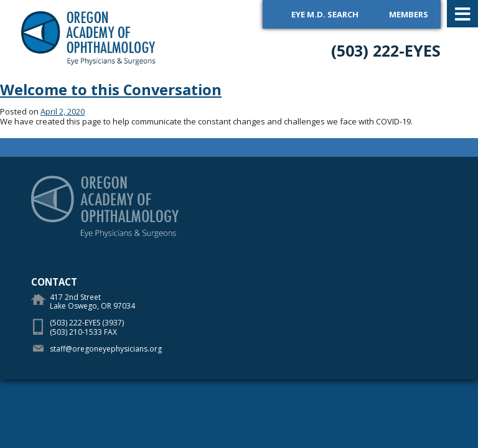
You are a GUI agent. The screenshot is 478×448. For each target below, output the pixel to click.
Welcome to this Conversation (111, 90)
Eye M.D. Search (325, 14)
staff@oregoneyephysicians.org (106, 349)
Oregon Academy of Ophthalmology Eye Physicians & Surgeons (89, 37)
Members (409, 14)
